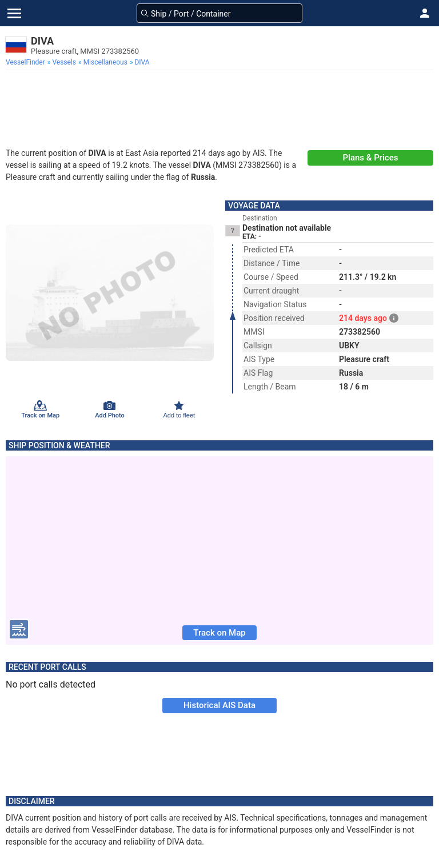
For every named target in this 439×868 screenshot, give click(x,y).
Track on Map (219, 633)
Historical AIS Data (219, 705)
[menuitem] (27, 62)
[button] (425, 13)
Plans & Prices (371, 158)
